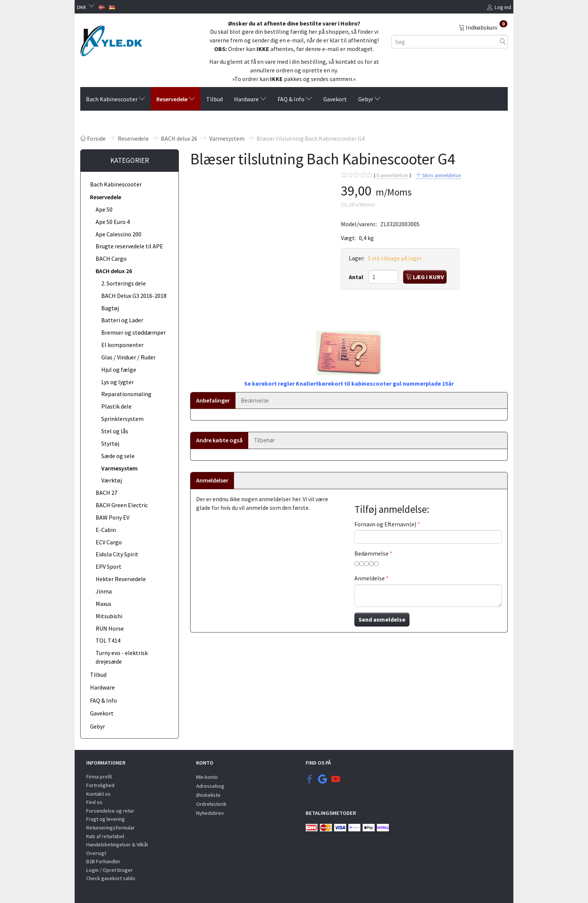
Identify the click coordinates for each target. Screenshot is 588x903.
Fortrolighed (100, 785)
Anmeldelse (370, 578)
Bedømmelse (371, 553)
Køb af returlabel (105, 836)
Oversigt (96, 853)
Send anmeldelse (382, 619)
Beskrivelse (255, 400)
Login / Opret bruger (109, 870)
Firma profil (99, 777)
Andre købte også (219, 440)
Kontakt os (98, 794)
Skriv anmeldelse (441, 175)
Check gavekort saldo (111, 878)
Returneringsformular (110, 828)
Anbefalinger (213, 400)
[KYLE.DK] (111, 39)
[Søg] (503, 41)
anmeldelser (392, 175)
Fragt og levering (106, 819)
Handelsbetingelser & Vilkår (117, 844)
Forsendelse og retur (110, 811)
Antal (357, 277)
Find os (94, 802)
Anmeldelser (212, 480)
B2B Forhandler (103, 861)
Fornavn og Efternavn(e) (385, 524)
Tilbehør (264, 440)
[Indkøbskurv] (483, 27)
